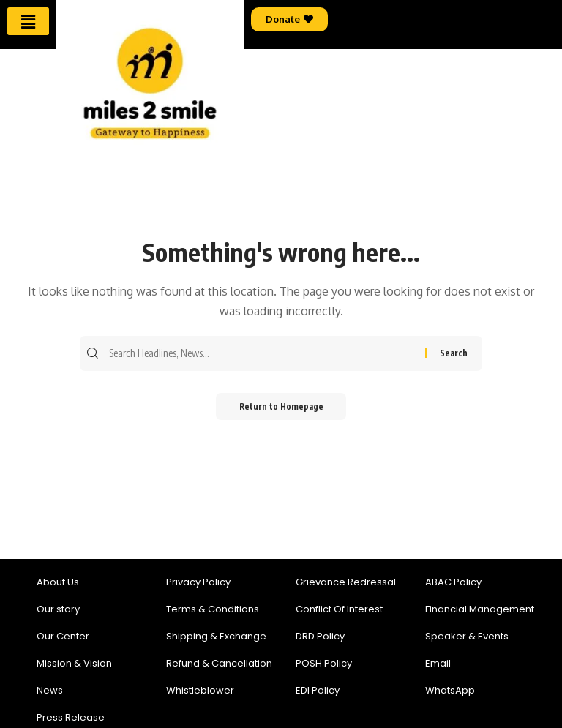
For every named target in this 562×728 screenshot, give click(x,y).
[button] (28, 21)
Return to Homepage (281, 407)
